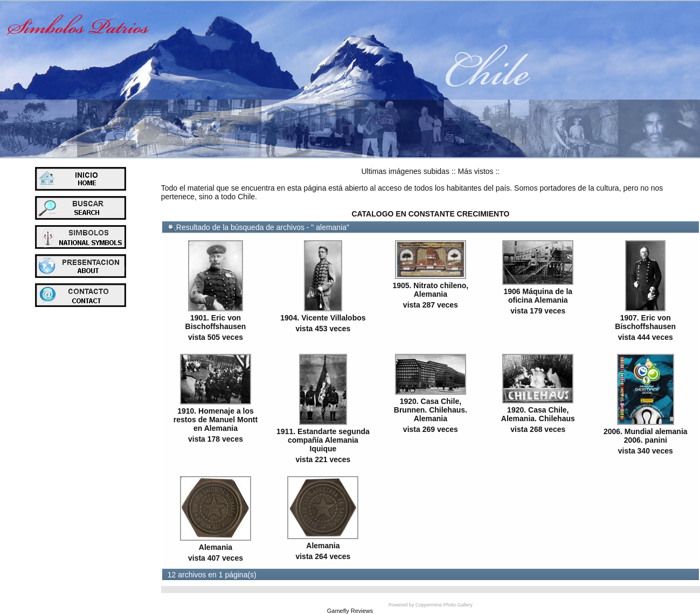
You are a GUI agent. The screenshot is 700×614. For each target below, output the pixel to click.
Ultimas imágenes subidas (406, 171)
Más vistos (475, 171)
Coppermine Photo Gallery (444, 605)
